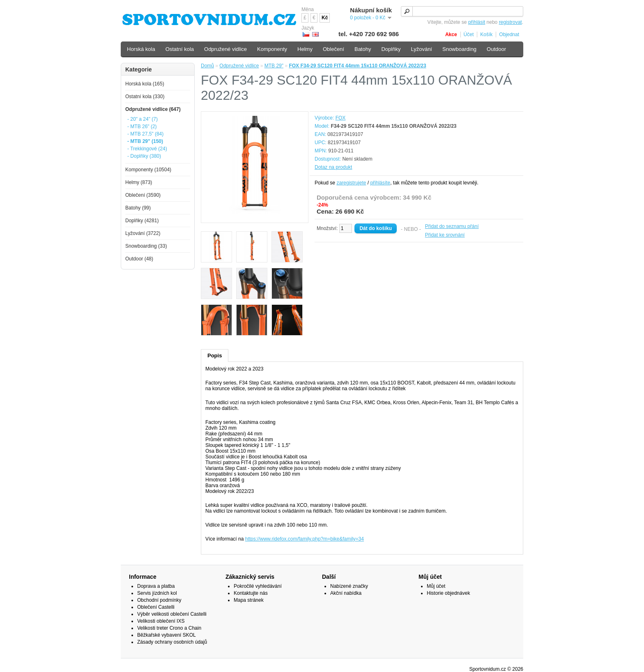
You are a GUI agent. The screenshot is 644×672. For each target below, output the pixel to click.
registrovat (511, 22)
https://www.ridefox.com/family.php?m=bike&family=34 (305, 539)
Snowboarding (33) (146, 246)
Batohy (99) (138, 208)
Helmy (305, 49)
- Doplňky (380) (144, 156)
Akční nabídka (346, 593)
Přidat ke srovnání (445, 235)
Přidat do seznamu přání (452, 226)
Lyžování (421, 49)
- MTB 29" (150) (145, 141)
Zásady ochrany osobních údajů (172, 642)
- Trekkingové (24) (147, 149)
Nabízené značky (349, 586)
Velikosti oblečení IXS (161, 621)
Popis (215, 356)
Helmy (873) (139, 182)
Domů (207, 66)
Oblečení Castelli (156, 607)
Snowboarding (459, 49)
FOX (341, 118)
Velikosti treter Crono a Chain (169, 628)
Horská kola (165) (145, 84)
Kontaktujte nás (251, 593)
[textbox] (462, 11)
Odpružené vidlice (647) (153, 109)
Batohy (363, 49)
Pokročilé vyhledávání (258, 586)
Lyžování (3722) (143, 233)
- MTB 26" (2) (142, 127)
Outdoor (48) (139, 259)
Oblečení (333, 49)
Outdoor (496, 49)
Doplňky (391, 49)
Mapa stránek (249, 600)
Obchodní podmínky (159, 600)
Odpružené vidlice (239, 66)
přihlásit (477, 22)
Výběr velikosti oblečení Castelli (172, 614)
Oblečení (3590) (143, 195)
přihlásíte (380, 183)
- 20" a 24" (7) (143, 119)
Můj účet (436, 586)
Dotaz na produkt (333, 167)
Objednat (509, 35)
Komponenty (272, 49)
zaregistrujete (351, 183)
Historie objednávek (448, 593)
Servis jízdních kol (157, 593)
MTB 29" (274, 66)
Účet (469, 35)
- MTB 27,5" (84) (145, 134)
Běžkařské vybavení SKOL (167, 635)
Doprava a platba (156, 586)
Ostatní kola (180, 49)
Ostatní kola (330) (145, 97)
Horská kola (141, 49)
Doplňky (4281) (142, 221)
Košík (486, 35)
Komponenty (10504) (148, 170)
